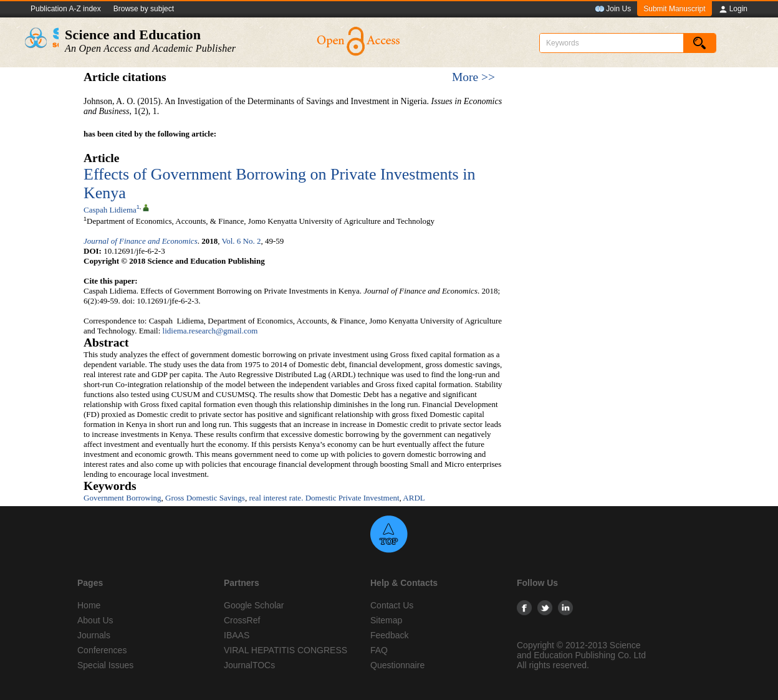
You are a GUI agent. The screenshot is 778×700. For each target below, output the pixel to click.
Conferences (102, 650)
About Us (95, 620)
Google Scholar (254, 605)
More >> (473, 77)
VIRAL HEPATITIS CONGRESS (286, 650)
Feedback (389, 635)
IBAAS (237, 635)
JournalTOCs (249, 665)
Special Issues (105, 665)
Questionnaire (397, 665)
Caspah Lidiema (110, 210)
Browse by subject (144, 9)
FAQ (379, 650)
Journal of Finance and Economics (141, 241)
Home (89, 605)
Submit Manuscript (674, 9)
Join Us (613, 9)
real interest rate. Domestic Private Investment (324, 498)
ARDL (414, 498)
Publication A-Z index (66, 9)
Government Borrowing (122, 498)
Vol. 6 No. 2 (241, 241)
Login (733, 9)
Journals (94, 635)
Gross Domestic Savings (205, 498)
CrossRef (242, 620)
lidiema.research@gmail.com (210, 331)
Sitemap (386, 620)
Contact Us (392, 605)
